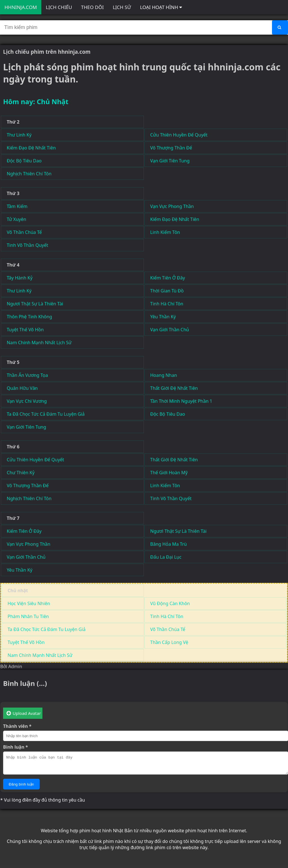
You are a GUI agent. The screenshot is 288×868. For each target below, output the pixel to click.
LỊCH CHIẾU (59, 7)
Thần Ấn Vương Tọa (27, 375)
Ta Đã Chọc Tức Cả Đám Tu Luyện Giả (46, 414)
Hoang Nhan (164, 375)
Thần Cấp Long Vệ (169, 642)
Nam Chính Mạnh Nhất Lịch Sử (39, 343)
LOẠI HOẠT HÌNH (161, 7)
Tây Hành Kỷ (20, 278)
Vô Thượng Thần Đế (171, 148)
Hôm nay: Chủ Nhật (36, 101)
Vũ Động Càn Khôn (170, 603)
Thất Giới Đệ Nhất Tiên (174, 388)
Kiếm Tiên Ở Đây (168, 278)
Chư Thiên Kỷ (21, 473)
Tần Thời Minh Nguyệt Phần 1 (181, 401)
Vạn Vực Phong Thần (172, 206)
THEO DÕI (93, 7)
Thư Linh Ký (19, 135)
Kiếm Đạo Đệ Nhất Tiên (31, 148)
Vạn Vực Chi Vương (27, 401)
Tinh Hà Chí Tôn (167, 304)
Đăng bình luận (21, 788)
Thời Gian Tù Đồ (167, 291)
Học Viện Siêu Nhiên (29, 603)
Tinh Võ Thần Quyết (27, 245)
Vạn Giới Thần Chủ (170, 330)
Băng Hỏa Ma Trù (169, 544)
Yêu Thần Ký (163, 317)
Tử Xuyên (16, 219)
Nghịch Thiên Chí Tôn (29, 174)
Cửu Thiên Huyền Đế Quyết (179, 135)
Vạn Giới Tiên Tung (170, 161)
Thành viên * (17, 726)
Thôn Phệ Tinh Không (29, 317)
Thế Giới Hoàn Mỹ (169, 473)
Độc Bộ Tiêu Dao (24, 161)
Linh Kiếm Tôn (165, 232)
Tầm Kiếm (17, 206)
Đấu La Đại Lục (166, 557)
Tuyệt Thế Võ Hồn (25, 330)
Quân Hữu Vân (22, 388)
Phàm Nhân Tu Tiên (28, 616)
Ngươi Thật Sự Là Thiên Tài (35, 304)
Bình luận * (15, 747)
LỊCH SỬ (122, 7)
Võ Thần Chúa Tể (24, 232)
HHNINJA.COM (21, 7)
